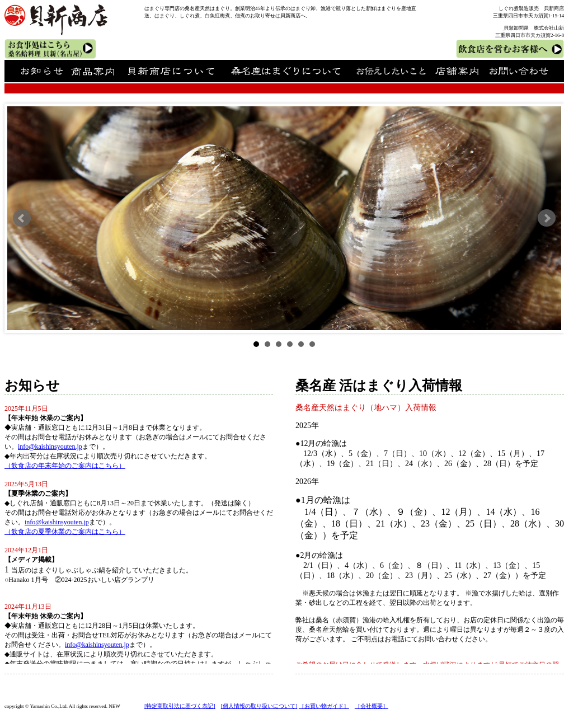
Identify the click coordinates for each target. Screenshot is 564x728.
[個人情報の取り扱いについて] (259, 706)
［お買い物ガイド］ (324, 706)
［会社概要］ (372, 706)
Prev (22, 218)
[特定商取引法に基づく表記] (180, 706)
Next (547, 218)
